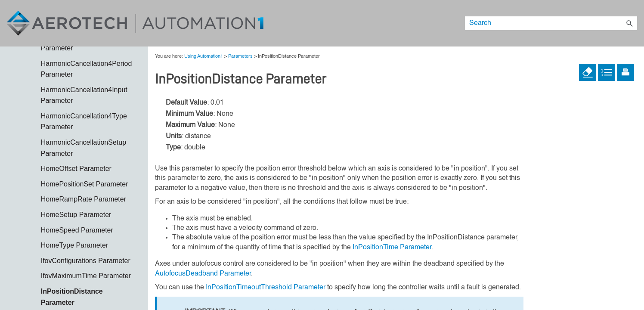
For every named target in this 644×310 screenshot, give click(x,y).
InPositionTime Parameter (392, 248)
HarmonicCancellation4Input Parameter (84, 95)
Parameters (240, 56)
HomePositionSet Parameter (85, 184)
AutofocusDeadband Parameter (203, 274)
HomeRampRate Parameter (84, 199)
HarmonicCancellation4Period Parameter (87, 69)
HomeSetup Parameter (76, 215)
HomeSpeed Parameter (77, 230)
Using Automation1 (204, 56)
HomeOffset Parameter (76, 169)
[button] (629, 23)
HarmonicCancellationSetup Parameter (84, 148)
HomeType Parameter (75, 245)
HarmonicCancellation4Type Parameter (84, 122)
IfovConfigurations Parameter (86, 261)
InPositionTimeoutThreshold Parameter (266, 288)
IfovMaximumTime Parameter (86, 276)
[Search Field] (551, 23)
